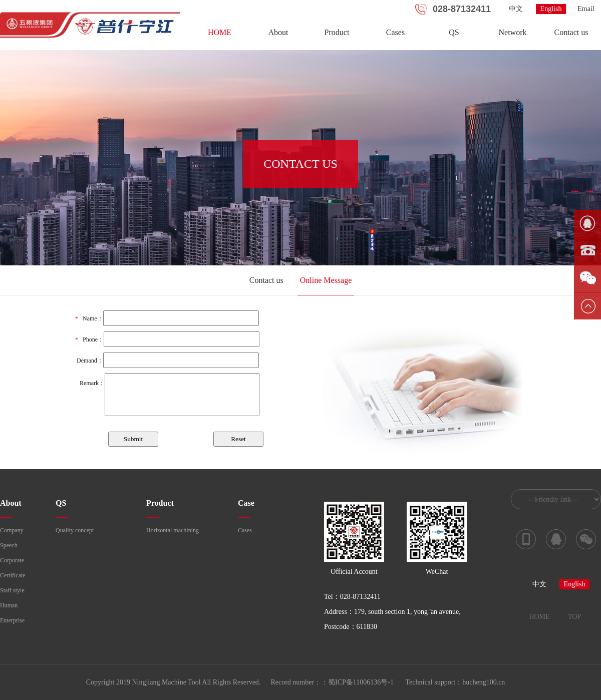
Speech (9, 545)
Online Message (326, 280)
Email (586, 9)
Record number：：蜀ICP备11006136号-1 (332, 682)
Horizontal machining (173, 530)
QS (454, 32)
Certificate (13, 575)
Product (337, 32)
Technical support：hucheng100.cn (456, 682)
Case (246, 503)
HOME (220, 32)
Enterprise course (12, 622)
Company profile (12, 532)
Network (513, 32)
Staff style (12, 590)
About (278, 32)
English (551, 9)
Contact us (571, 32)
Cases (395, 32)
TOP (574, 617)
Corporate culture (12, 562)
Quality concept (75, 530)
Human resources (11, 607)
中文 (516, 9)
